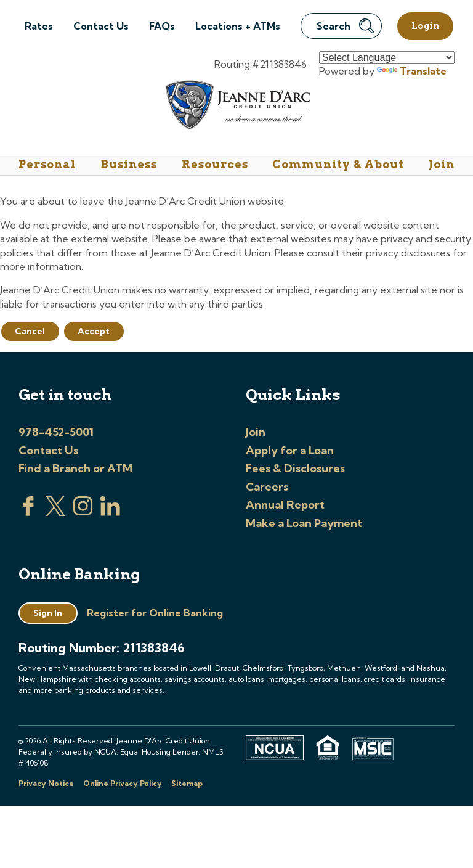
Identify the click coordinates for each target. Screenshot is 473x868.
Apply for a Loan (290, 450)
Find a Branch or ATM (75, 468)
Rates (39, 26)
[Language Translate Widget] (387, 58)
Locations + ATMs (238, 26)
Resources (215, 164)
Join (442, 164)
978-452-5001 (56, 432)
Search (345, 26)
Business (129, 164)
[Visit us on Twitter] (55, 512)
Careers (267, 487)
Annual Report (285, 505)
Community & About (338, 164)
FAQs (162, 26)
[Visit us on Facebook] (28, 512)
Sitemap (187, 783)
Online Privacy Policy (123, 783)
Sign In (48, 613)
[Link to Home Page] (237, 107)
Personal (47, 164)
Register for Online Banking (155, 613)
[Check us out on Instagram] (83, 512)
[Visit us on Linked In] (110, 512)
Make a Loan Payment (304, 523)
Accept (94, 331)
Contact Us (101, 26)
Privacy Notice (46, 783)
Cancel (30, 331)
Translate (412, 71)
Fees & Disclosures (295, 468)
